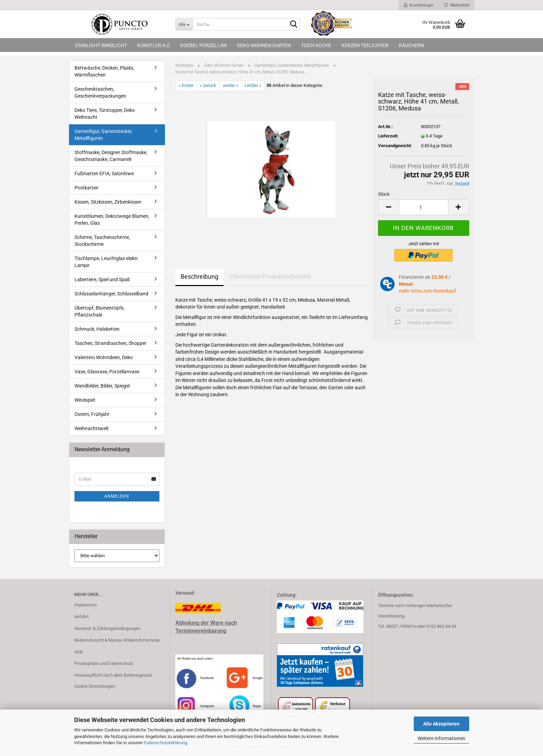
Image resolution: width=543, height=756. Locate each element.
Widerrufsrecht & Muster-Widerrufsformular (117, 640)
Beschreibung (199, 277)
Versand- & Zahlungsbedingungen (107, 628)
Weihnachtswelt (92, 428)
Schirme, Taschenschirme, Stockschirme (102, 241)
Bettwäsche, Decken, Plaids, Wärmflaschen (104, 71)
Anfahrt (81, 617)
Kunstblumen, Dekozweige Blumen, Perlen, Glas (112, 220)
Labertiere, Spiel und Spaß (102, 279)
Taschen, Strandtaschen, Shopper (111, 343)
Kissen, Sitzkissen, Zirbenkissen (108, 202)
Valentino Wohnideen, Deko (104, 357)
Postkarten (86, 188)
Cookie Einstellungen (95, 686)
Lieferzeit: (388, 136)
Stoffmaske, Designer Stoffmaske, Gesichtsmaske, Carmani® (111, 156)
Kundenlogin (419, 5)
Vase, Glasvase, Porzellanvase (107, 372)
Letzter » (253, 85)
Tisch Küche (316, 45)
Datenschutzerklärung (165, 743)
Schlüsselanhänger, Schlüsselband (111, 294)
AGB (78, 652)
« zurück (208, 85)
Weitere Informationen (441, 738)
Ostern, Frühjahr (92, 414)
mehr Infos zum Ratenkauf (427, 291)
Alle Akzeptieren (441, 724)
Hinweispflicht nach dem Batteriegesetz (113, 675)
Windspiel (85, 400)
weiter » (230, 85)
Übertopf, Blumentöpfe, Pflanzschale (99, 311)
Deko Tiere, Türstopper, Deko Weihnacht (105, 114)
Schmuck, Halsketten (97, 329)
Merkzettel (457, 5)
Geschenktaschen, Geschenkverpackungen (100, 92)
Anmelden (117, 496)
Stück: (384, 194)
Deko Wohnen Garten (264, 45)
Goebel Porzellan (203, 45)
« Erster (186, 85)
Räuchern (411, 45)
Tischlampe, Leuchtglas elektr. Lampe (107, 262)
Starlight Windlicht (101, 45)
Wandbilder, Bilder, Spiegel (102, 386)
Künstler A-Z (153, 45)
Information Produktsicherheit (270, 277)
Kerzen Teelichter (365, 45)
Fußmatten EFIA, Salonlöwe (104, 174)
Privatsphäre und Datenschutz (104, 663)
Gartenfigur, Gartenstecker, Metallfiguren (103, 135)
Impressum (85, 605)
